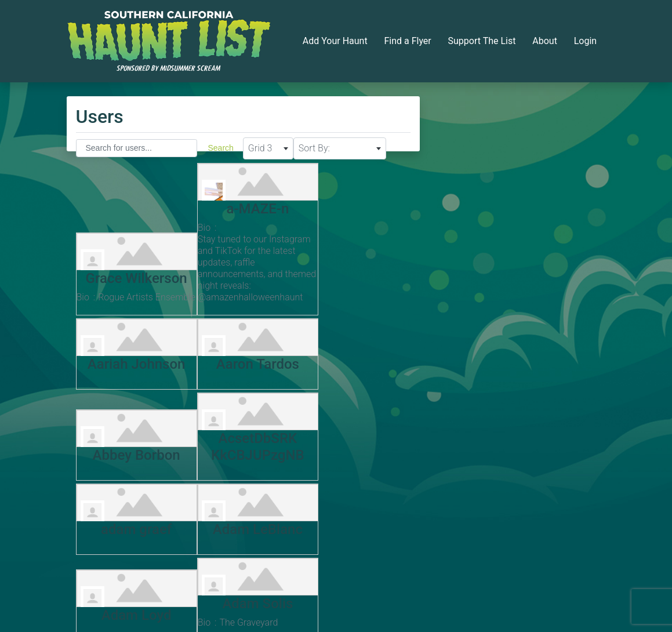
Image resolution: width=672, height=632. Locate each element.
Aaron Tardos (131, 374)
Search (221, 148)
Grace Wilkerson (131, 263)
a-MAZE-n (241, 205)
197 (260, 578)
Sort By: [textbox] (314, 148)
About (545, 41)
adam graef (130, 445)
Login (585, 41)
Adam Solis (130, 516)
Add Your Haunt (335, 41)
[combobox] (268, 148)
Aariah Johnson (350, 286)
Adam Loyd (350, 445)
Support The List (482, 41)
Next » (290, 578)
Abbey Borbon (240, 374)
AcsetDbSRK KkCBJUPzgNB (350, 366)
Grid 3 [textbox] (260, 148)
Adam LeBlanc (240, 445)
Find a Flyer (407, 41)
